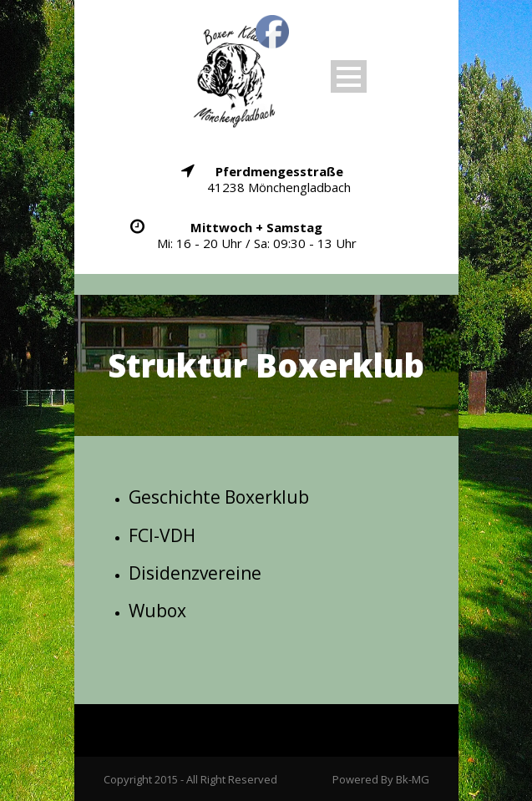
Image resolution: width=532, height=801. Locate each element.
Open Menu (349, 76)
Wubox (157, 611)
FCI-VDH (162, 535)
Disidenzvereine (195, 573)
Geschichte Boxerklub (219, 497)
